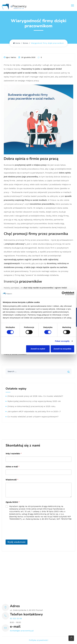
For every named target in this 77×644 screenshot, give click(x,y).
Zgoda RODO (13, 502)
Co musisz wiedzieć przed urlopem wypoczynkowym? (33, 417)
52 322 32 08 (16, 618)
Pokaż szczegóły (62, 341)
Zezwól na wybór (38, 349)
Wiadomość (12, 480)
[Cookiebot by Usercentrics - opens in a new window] (64, 293)
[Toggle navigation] (73, 6)
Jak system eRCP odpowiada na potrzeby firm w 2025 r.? (34, 411)
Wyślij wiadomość (17, 542)
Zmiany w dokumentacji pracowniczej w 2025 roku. (32, 406)
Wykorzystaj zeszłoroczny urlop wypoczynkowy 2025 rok (34, 401)
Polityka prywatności (38, 640)
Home (17, 43)
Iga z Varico (10, 57)
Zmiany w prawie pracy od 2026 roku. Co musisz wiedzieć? (35, 396)
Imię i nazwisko (14, 454)
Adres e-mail (13, 467)
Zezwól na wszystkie (62, 349)
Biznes (26, 43)
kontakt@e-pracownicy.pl (22, 631)
